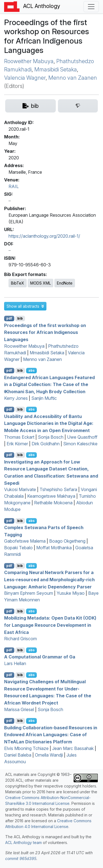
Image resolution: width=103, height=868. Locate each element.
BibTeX (18, 283)
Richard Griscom (20, 639)
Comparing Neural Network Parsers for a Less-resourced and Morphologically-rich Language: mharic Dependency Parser (49, 579)
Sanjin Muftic (44, 398)
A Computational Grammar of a (40, 657)
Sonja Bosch (51, 437)
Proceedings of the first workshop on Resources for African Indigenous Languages (45, 332)
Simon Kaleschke (80, 444)
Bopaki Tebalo (18, 548)
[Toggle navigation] (91, 7)
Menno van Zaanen (73, 78)
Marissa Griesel (19, 709)
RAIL (14, 186)
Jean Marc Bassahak (73, 748)
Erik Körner (17, 444)
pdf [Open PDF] (9, 318)
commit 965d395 (21, 858)
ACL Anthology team (23, 842)
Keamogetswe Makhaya (51, 496)
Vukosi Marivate (20, 489)
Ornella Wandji (49, 755)
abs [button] (31, 370)
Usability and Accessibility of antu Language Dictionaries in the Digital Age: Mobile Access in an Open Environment (49, 423)
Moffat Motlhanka (54, 548)
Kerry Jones (16, 398)
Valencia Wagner (25, 78)
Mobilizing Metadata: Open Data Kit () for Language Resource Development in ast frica (50, 625)
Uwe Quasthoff (82, 437)
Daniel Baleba (18, 755)
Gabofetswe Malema (25, 541)
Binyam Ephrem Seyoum (29, 593)
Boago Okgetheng (67, 541)
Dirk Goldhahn (46, 444)
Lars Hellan (15, 663)
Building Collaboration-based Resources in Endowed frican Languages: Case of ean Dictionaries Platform (51, 734)
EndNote (65, 283)
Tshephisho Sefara (58, 489)
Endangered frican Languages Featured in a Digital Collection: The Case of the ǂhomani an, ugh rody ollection (49, 384)
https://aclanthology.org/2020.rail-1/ (44, 236)
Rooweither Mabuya (29, 61)
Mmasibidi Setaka (56, 69)
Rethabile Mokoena (53, 503)
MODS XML (41, 283)
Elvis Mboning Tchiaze (26, 748)
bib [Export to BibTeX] (20, 318)
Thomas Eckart (19, 437)
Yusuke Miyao (71, 593)
